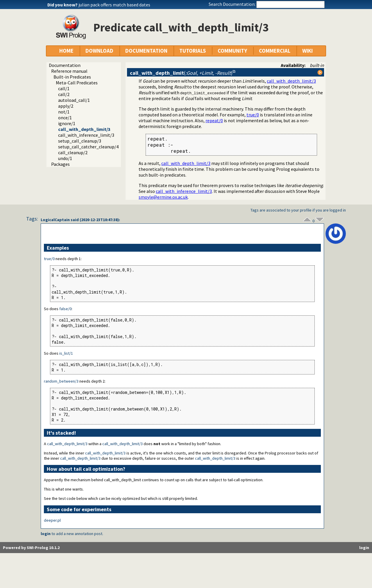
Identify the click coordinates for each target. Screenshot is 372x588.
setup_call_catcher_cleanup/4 (88, 147)
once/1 (65, 118)
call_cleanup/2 (73, 152)
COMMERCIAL (275, 51)
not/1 (64, 112)
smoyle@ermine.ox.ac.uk (163, 197)
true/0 (253, 115)
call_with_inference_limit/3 (86, 135)
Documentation (65, 65)
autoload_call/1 (74, 100)
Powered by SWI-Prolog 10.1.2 (31, 548)
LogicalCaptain (55, 220)
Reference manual (69, 71)
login (46, 534)
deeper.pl (52, 520)
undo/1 (65, 158)
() (181, 73)
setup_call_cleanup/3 (80, 141)
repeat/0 (214, 120)
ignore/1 (67, 123)
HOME (66, 51)
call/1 (64, 88)
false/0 (65, 309)
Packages (60, 164)
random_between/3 (61, 381)
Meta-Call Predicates (77, 83)
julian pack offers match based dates (114, 5)
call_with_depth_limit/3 (84, 129)
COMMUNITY (232, 51)
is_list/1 (66, 353)
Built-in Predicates (72, 77)
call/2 (64, 94)
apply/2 (66, 106)
